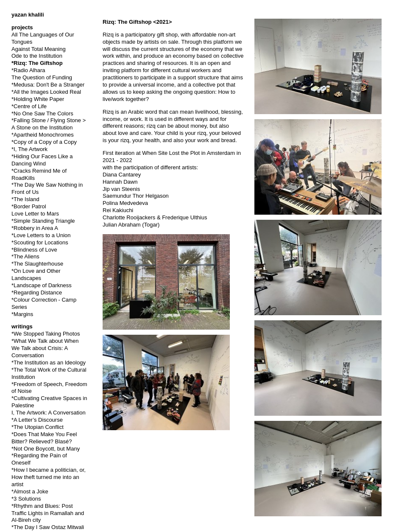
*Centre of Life (29, 106)
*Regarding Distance (37, 293)
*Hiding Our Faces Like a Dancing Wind (42, 160)
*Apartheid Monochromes (43, 135)
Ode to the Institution (37, 56)
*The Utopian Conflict (38, 427)
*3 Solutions (26, 499)
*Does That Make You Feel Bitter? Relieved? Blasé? (44, 438)
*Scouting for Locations (40, 242)
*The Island (25, 199)
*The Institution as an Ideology (49, 363)
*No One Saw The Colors (42, 113)
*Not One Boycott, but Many (46, 449)
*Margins (22, 314)
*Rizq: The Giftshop (37, 63)
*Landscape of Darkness (42, 285)
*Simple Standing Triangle (43, 221)
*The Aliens (25, 256)
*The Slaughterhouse (37, 264)
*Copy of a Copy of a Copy (44, 142)
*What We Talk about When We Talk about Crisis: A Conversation (45, 348)
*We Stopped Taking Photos (46, 334)
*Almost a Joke (30, 491)
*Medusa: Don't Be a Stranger (48, 85)
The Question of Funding (42, 77)
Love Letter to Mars (35, 214)
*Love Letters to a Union (41, 235)
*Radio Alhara (28, 70)
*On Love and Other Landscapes (36, 274)
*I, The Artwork (29, 149)
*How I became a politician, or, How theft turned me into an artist (49, 477)
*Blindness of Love (34, 250)
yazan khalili (28, 15)
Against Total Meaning (39, 49)
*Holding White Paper (38, 99)
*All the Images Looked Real (46, 92)
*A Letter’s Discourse (37, 420)
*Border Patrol (29, 206)
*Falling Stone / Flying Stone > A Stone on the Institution (49, 124)
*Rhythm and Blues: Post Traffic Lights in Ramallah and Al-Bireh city (48, 513)
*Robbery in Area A (35, 228)
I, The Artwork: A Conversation (49, 413)
